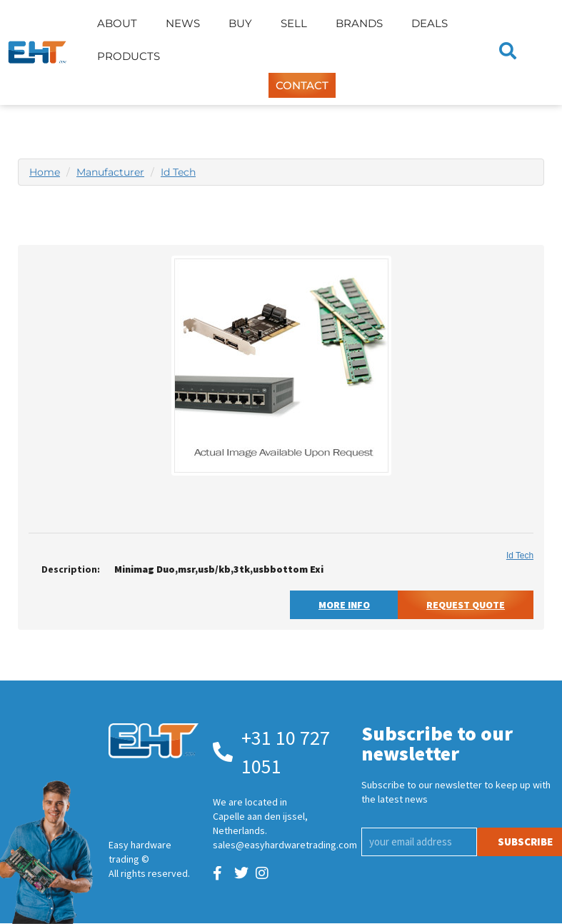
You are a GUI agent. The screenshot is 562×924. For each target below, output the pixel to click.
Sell (294, 23)
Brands (359, 23)
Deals (430, 23)
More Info (344, 605)
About (117, 23)
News (183, 23)
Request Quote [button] (466, 605)
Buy (240, 23)
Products (129, 56)
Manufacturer (110, 172)
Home (45, 172)
